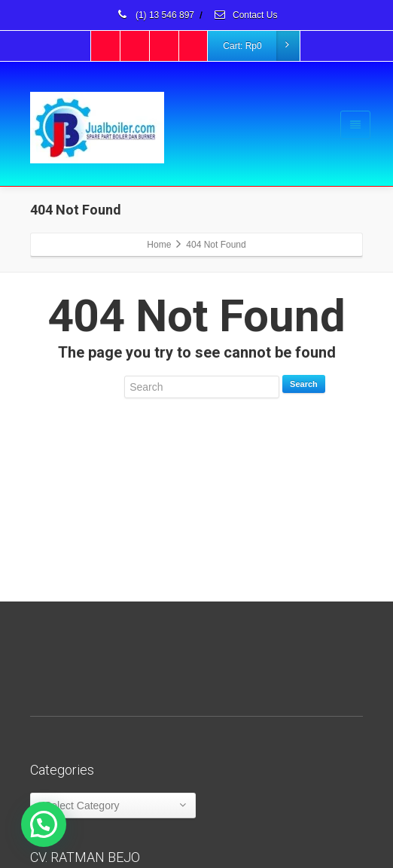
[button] (44, 824)
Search (304, 384)
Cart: (260, 46)
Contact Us (245, 15)
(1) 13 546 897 (155, 15)
